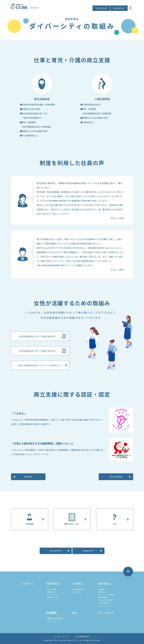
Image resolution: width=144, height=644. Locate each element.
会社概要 (101, 589)
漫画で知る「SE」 (53, 597)
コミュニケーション (105, 605)
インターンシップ (53, 621)
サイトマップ (106, 613)
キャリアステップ (53, 595)
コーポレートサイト (62, 636)
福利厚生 (101, 592)
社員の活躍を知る (79, 589)
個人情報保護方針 (83, 636)
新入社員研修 (103, 597)
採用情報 (51, 613)
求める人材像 (51, 589)
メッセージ (27, 583)
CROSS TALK (77, 592)
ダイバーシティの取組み (107, 595)
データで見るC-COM (105, 600)
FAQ (74, 613)
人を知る (77, 583)
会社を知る (104, 583)
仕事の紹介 (51, 592)
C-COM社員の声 (104, 603)
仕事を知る (53, 583)
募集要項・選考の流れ (55, 618)
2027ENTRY (101, 8)
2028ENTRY (119, 8)
